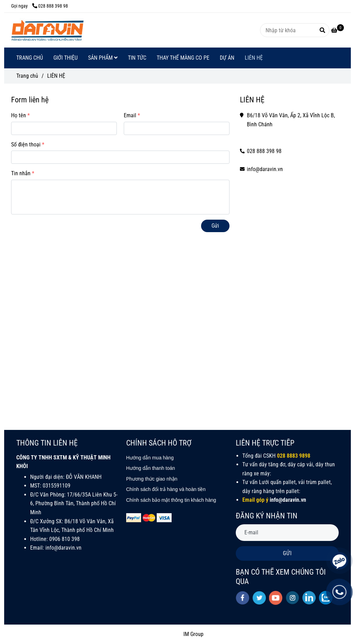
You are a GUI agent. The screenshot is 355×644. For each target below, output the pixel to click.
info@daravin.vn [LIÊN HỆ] (265, 169)
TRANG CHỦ (30, 58)
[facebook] (243, 598)
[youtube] (276, 598)
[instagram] (292, 598)
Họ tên (19, 115)
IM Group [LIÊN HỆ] (193, 634)
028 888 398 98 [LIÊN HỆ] (50, 6)
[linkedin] (309, 598)
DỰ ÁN (227, 58)
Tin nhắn (21, 173)
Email (130, 115)
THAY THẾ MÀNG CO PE (183, 58)
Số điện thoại (26, 145)
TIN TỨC (137, 58)
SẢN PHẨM (103, 58)
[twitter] (259, 598)
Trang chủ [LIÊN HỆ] (27, 76)
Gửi (215, 226)
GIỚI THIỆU (66, 58)
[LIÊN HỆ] (47, 30)
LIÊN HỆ (254, 58)
